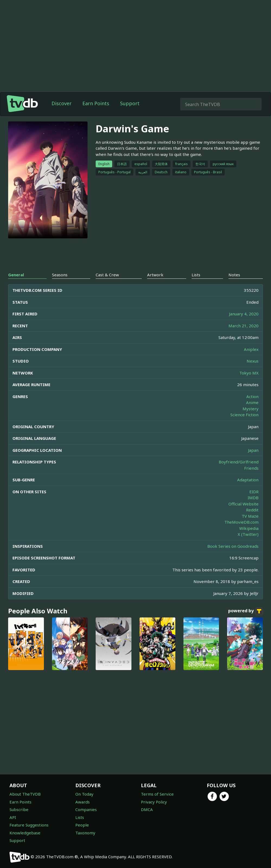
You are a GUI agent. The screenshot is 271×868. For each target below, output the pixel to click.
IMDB (253, 498)
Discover (62, 103)
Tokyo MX (249, 373)
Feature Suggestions (29, 825)
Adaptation (248, 480)
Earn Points (96, 103)
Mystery (251, 409)
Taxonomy (85, 833)
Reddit (252, 510)
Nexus (253, 361)
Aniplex (251, 349)
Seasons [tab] (60, 275)
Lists (80, 817)
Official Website (243, 504)
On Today (84, 794)
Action (252, 396)
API (13, 817)
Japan (253, 450)
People (82, 825)
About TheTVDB (25, 794)
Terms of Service (157, 794)
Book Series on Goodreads (233, 546)
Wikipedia (249, 528)
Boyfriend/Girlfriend (239, 462)
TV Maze (250, 516)
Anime (252, 402)
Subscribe (19, 809)
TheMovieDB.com (241, 522)
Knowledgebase (25, 833)
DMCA (147, 809)
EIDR (254, 492)
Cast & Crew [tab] (107, 275)
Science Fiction (244, 415)
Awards (83, 802)
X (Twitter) (248, 534)
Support (130, 103)
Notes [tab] (234, 275)
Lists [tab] (196, 275)
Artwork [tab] (155, 275)
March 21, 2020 (243, 326)
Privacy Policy (154, 802)
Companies (86, 809)
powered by (246, 611)
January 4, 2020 (244, 314)
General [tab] (16, 275)
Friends (251, 468)
